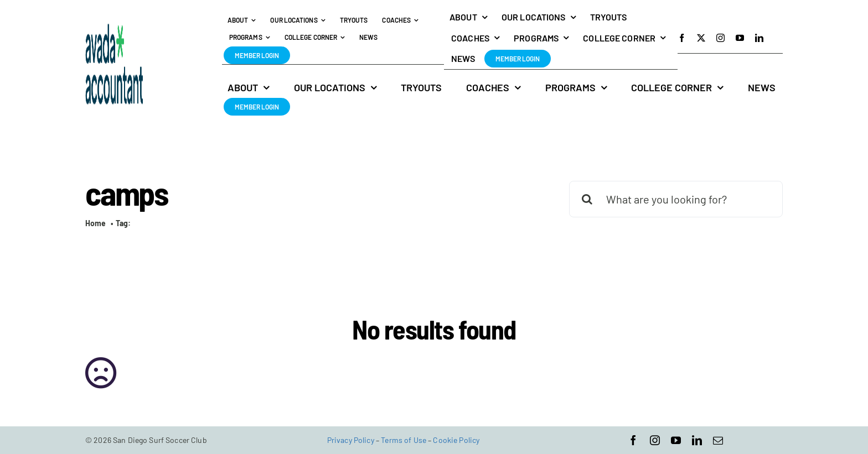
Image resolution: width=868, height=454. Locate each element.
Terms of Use (404, 440)
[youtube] (740, 38)
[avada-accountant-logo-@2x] (114, 29)
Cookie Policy (456, 440)
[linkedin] (759, 38)
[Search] (587, 199)
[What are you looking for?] (676, 199)
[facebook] (682, 38)
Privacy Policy (351, 440)
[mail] (718, 440)
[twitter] (701, 38)
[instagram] (720, 38)
